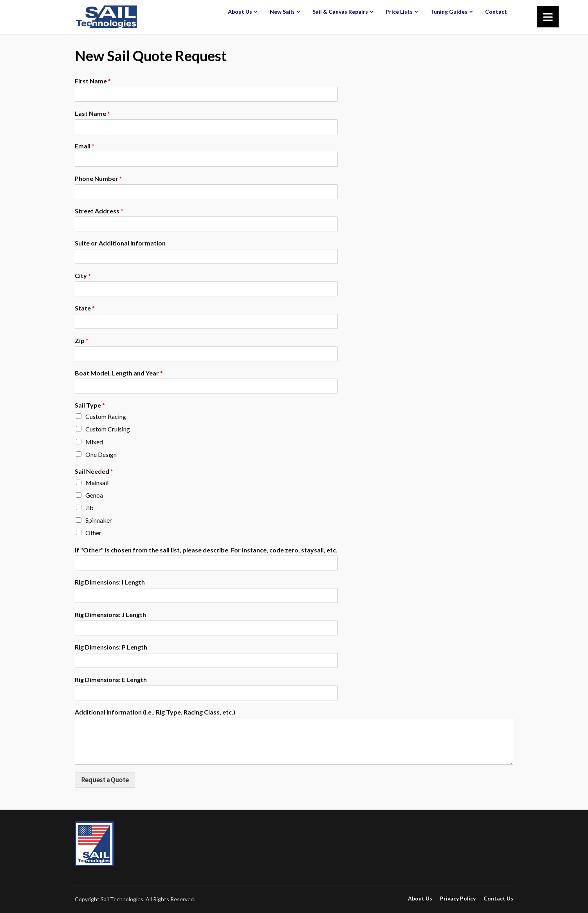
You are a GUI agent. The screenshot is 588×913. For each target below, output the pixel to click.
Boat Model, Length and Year (119, 373)
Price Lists (399, 12)
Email (85, 146)
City (83, 275)
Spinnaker (99, 520)
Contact (496, 12)
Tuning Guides (449, 12)
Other (93, 533)
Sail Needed (94, 471)
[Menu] (548, 17)
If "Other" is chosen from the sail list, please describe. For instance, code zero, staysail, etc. (206, 550)
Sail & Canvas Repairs (340, 12)
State (85, 308)
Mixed (94, 442)
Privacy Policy (458, 899)
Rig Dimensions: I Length (110, 582)
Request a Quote (105, 780)
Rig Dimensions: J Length (110, 614)
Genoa (94, 495)
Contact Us (498, 899)
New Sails (282, 12)
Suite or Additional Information (120, 243)
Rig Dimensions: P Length (111, 647)
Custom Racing (106, 416)
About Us (240, 12)
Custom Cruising (108, 429)
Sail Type (90, 405)
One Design (101, 454)
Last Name (92, 113)
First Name (93, 81)
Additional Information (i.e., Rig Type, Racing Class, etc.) (155, 712)
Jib (89, 508)
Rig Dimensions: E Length (111, 679)
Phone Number (98, 178)
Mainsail (97, 483)
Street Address (99, 211)
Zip (82, 340)
